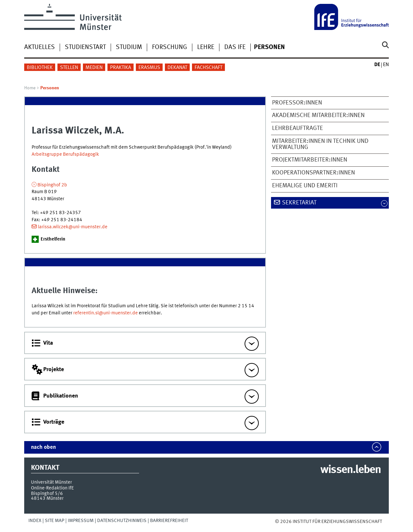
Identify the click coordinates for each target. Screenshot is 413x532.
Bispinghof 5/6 (47, 494)
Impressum (81, 521)
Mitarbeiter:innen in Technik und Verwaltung (320, 144)
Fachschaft (208, 68)
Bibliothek (40, 68)
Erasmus (149, 68)
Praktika (121, 68)
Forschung (170, 47)
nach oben (43, 447)
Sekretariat (299, 203)
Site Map (55, 521)
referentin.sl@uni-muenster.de (106, 313)
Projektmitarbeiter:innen (310, 160)
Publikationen (61, 396)
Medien (94, 68)
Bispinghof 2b (52, 185)
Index (35, 521)
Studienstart (85, 47)
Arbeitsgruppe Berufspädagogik (65, 154)
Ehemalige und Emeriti (305, 186)
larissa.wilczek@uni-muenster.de (73, 227)
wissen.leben (351, 470)
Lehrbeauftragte (297, 128)
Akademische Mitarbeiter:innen (318, 115)
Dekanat (177, 68)
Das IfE (235, 47)
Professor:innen (297, 103)
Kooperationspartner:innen (313, 173)
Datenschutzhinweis (122, 521)
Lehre (206, 47)
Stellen (69, 68)
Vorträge (54, 422)
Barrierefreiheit (169, 521)
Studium (129, 47)
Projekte (54, 369)
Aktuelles (40, 47)
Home (30, 88)
